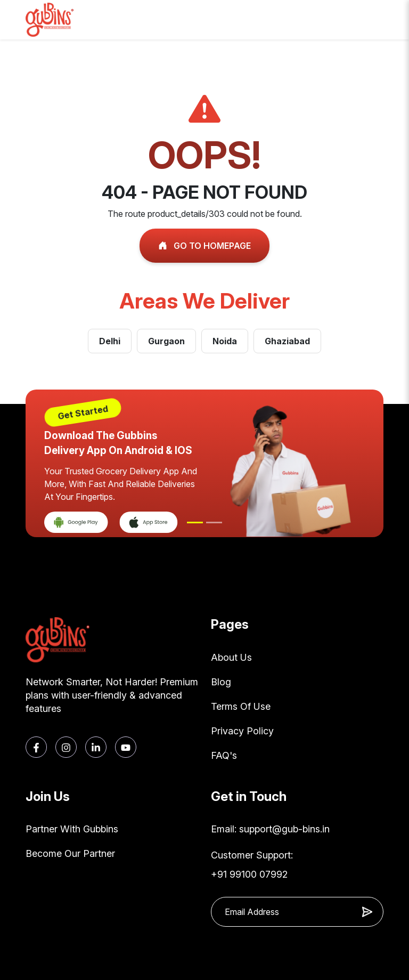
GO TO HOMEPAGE (204, 246)
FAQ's (224, 755)
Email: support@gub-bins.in (270, 829)
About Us (231, 657)
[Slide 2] (214, 523)
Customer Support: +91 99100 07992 (252, 865)
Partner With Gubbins (72, 829)
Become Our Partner (70, 853)
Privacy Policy (242, 731)
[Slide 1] (195, 523)
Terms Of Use (241, 706)
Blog (221, 682)
